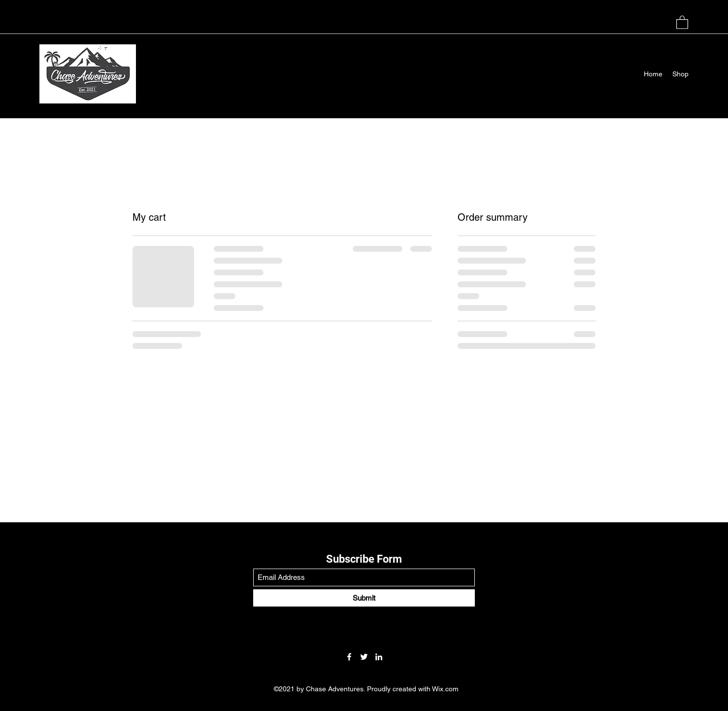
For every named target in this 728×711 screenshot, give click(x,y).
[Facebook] (349, 657)
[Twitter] (364, 657)
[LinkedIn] (379, 657)
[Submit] (364, 598)
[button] (682, 22)
